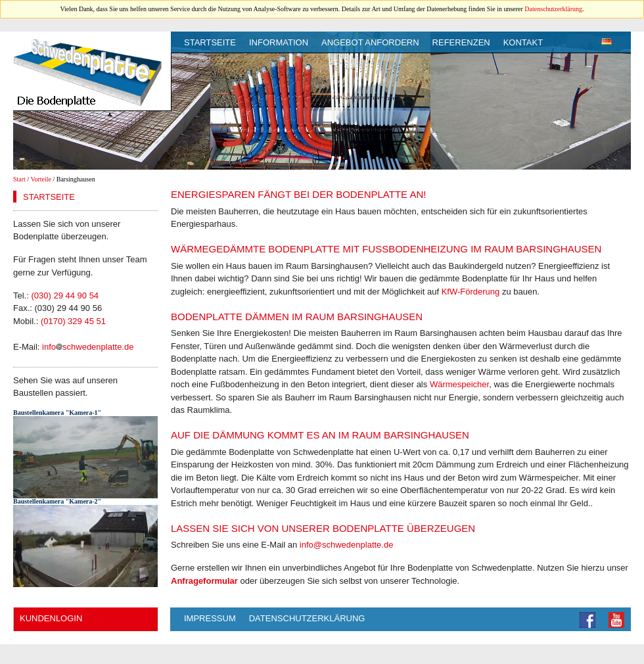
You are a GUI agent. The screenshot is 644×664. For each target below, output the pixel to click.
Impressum (210, 618)
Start (19, 179)
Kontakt (523, 42)
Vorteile (41, 179)
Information (279, 42)
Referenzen (461, 42)
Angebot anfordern (370, 42)
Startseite (210, 42)
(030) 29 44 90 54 (65, 296)
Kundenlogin (51, 618)
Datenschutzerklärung (553, 9)
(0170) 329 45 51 (73, 321)
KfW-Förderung (471, 292)
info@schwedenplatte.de (347, 545)
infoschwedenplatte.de (88, 347)
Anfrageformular (204, 581)
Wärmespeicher (459, 384)
